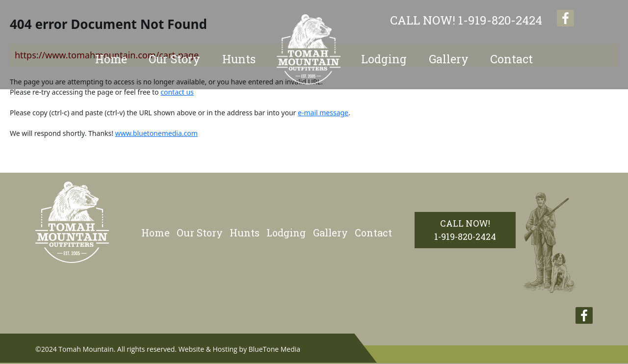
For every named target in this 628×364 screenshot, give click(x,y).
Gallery (449, 59)
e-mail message (323, 113)
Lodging (286, 233)
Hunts (245, 233)
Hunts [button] (239, 59)
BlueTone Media (275, 349)
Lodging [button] (384, 59)
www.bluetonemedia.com (157, 133)
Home (111, 59)
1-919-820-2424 (466, 20)
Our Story (174, 59)
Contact (511, 59)
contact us (177, 92)
